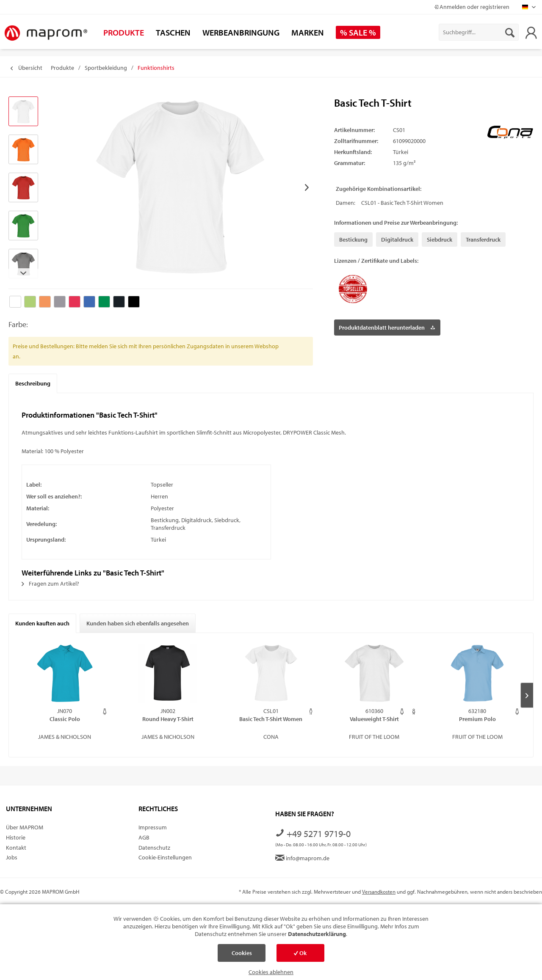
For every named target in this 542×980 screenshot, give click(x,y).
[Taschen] (173, 32)
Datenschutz (154, 848)
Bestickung (353, 239)
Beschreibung (33, 383)
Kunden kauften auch (42, 623)
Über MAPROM (25, 827)
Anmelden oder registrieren (472, 7)
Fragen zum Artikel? (50, 584)
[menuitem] (479, 32)
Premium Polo (477, 719)
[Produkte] (124, 32)
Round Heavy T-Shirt (168, 719)
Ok (300, 953)
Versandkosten (379, 892)
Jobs (12, 857)
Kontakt (16, 848)
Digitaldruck (397, 239)
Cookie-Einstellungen (165, 857)
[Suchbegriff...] (479, 32)
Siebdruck (440, 239)
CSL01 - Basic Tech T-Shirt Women (402, 203)
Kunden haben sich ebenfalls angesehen (138, 623)
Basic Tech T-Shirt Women (271, 719)
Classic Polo (65, 719)
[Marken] (308, 32)
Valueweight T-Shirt (374, 719)
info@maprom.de (302, 858)
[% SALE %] (358, 32)
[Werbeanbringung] (241, 32)
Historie (16, 837)
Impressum (153, 827)
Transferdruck (483, 239)
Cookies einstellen (242, 955)
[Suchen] (510, 32)
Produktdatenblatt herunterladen (387, 326)
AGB (144, 837)
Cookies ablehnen (271, 972)
